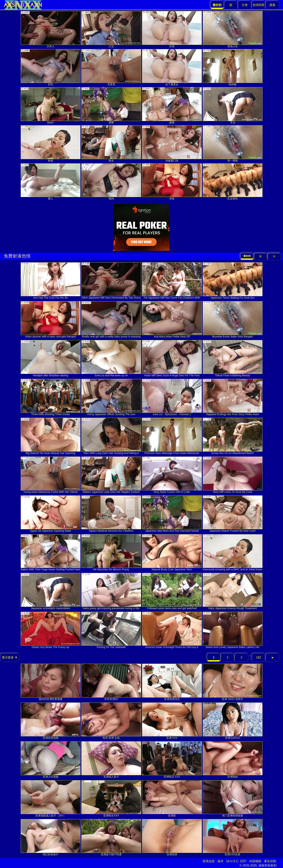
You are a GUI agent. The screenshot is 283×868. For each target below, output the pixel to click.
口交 (111, 29)
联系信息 (209, 861)
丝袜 (172, 182)
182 (259, 657)
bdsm (51, 106)
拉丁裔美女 (172, 68)
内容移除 (255, 861)
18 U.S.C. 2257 (236, 861)
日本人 (51, 29)
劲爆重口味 (172, 144)
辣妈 (111, 182)
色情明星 (259, 5)
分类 (245, 5)
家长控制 (270, 861)
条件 (220, 861)
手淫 (233, 106)
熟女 (111, 144)
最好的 (247, 256)
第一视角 (233, 144)
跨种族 (233, 68)
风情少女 (233, 29)
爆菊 (172, 106)
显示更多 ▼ (10, 657)
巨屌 (172, 29)
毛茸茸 (111, 68)
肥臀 (111, 106)
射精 (51, 144)
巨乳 (51, 68)
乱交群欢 (233, 182)
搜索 (272, 5)
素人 (51, 182)
